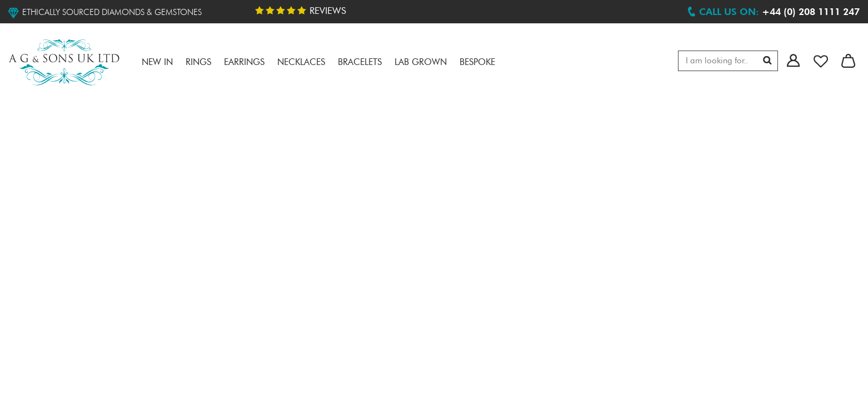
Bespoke (477, 63)
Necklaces (301, 63)
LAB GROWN (421, 63)
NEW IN (157, 63)
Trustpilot (238, 9)
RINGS (198, 63)
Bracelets (360, 63)
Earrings (244, 63)
